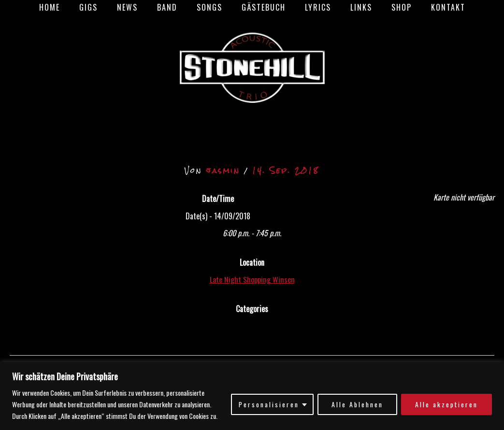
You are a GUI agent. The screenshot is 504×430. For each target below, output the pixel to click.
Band (173, 7)
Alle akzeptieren (446, 404)
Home (67, 7)
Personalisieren (267, 404)
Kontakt (431, 7)
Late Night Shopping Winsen (252, 279)
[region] (252, 396)
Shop (388, 7)
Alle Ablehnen (356, 404)
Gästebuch (262, 7)
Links (352, 7)
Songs (211, 7)
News (137, 7)
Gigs (102, 7)
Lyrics (312, 7)
